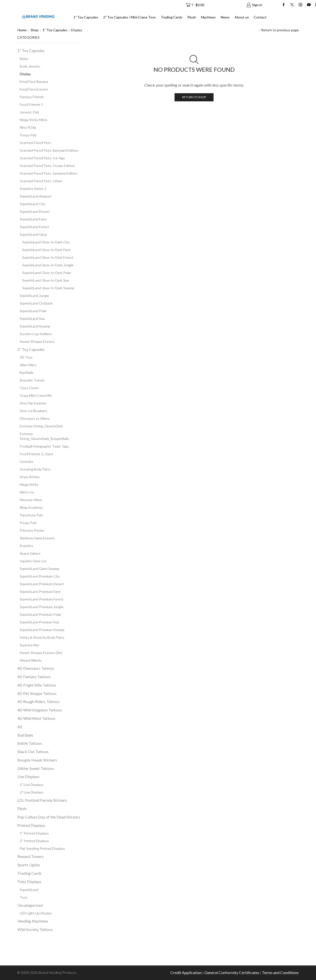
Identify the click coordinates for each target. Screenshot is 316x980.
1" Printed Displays (34, 833)
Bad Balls (25, 735)
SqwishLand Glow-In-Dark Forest (48, 257)
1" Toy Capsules (55, 30)
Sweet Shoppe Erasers (37, 341)
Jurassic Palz (29, 112)
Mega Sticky (29, 484)
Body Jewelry (30, 66)
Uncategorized (30, 905)
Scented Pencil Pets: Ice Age (42, 158)
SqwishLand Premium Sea (39, 622)
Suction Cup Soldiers (36, 334)
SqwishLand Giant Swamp (40, 569)
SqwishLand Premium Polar (40, 614)
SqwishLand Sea (32, 318)
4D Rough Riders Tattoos (39, 701)
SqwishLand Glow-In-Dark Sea (46, 280)
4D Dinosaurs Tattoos (36, 668)
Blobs (24, 59)
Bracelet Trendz (32, 380)
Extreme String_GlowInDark (41, 426)
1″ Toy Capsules (86, 17)
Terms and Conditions (280, 972)
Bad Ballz (27, 372)
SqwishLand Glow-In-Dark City (46, 242)
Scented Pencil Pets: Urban (41, 181)
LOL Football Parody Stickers (42, 800)
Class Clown (29, 388)
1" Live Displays (32, 785)
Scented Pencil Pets (35, 143)
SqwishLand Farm (33, 219)
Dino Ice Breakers (33, 411)
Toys (24, 897)
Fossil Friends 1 (31, 104)
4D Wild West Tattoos (36, 718)
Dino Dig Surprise (33, 403)
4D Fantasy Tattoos (34, 677)
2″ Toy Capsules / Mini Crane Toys (129, 17)
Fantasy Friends (32, 97)
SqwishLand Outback (36, 303)
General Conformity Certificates (232, 972)
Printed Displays (31, 825)
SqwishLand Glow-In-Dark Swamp (48, 288)
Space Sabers (30, 553)
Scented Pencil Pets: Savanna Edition (49, 173)
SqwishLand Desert (35, 211)
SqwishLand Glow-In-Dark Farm (46, 250)
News (225, 17)
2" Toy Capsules (31, 349)
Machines (208, 17)
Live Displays (28, 776)
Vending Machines (33, 921)
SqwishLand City (33, 204)
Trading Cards (172, 17)
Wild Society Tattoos (35, 929)
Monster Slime (31, 500)
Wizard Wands (31, 660)
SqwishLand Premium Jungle (42, 607)
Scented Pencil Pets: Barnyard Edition (49, 150)
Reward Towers (30, 856)
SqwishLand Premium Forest (42, 599)
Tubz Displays (29, 881)
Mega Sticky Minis (34, 120)
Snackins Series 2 (33, 189)
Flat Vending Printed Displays (42, 848)
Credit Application (186, 972)
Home (22, 30)
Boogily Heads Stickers (37, 760)
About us (242, 17)
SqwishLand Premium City (40, 576)
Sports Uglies (29, 865)
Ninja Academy (31, 507)
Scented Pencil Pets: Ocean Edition (47, 166)
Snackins (27, 546)
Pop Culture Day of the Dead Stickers (49, 817)
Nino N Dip (28, 127)
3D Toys (26, 357)
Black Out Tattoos (33, 752)
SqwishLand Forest (34, 227)
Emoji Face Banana (34, 82)
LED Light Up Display (36, 913)
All (20, 727)
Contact (260, 17)
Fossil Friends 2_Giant (37, 454)
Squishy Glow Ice (33, 561)
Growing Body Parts (35, 469)
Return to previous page (280, 30)
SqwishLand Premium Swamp (42, 630)
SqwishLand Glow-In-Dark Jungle (48, 265)
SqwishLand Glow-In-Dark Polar (47, 273)
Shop (35, 30)
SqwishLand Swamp (35, 326)
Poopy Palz (28, 135)
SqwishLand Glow (33, 234)
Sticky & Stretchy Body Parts (42, 637)
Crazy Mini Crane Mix (36, 395)
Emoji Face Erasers (34, 89)
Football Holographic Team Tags (44, 446)
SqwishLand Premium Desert (42, 584)
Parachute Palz (31, 515)
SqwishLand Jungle (34, 296)
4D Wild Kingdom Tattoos (39, 710)
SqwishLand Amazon (36, 196)
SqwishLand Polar (33, 311)
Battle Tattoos (30, 743)
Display (25, 74)
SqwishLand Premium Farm (40, 591)
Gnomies (27, 462)
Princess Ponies (32, 530)
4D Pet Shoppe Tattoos (37, 693)
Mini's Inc (27, 492)
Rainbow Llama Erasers (37, 538)
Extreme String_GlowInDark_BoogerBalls (44, 436)
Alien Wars (28, 365)
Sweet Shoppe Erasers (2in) (41, 653)
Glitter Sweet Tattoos (36, 768)
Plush (192, 17)
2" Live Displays (32, 792)
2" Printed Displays (34, 841)
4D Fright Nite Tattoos (37, 685)
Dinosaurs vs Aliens (35, 418)
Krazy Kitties (30, 477)
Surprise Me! (30, 645)
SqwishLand (29, 890)
